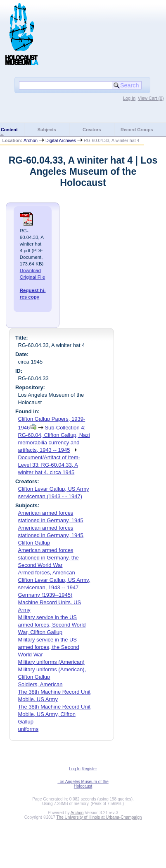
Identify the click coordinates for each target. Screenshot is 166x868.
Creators (92, 130)
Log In (129, 98)
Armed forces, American (46, 573)
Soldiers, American (40, 684)
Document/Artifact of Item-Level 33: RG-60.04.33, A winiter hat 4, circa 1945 (49, 465)
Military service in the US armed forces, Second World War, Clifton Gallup (52, 625)
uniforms (28, 729)
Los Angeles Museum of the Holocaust (83, 784)
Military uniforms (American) (51, 662)
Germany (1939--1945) (45, 595)
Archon (31, 140)
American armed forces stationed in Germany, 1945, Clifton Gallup (51, 535)
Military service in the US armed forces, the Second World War (48, 647)
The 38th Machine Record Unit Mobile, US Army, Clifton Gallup (54, 714)
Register (89, 769)
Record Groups (137, 130)
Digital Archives (61, 140)
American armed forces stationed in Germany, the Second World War (48, 558)
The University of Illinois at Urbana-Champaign (99, 817)
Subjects (47, 130)
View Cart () (151, 98)
